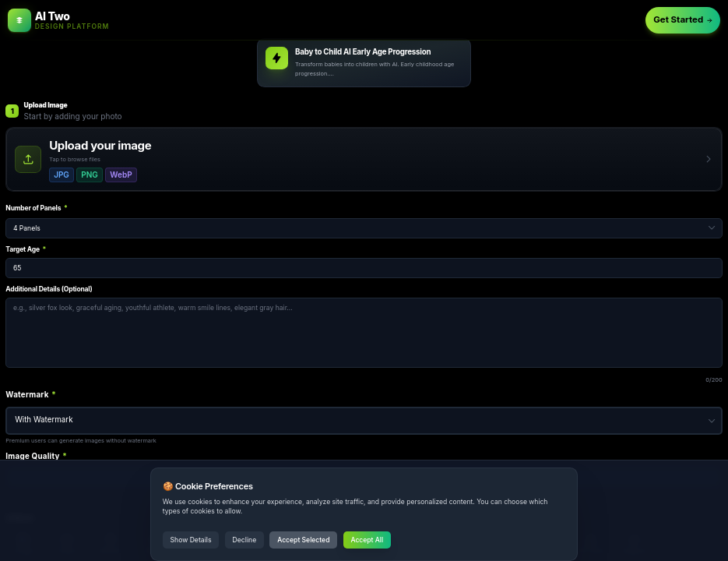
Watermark (31, 395)
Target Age (26, 249)
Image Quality (36, 456)
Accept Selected (303, 540)
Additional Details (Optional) (49, 289)
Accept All (367, 540)
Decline (245, 540)
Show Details (191, 540)
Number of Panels (36, 208)
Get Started (683, 19)
